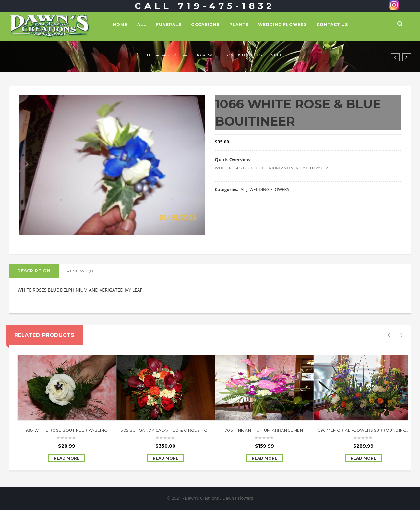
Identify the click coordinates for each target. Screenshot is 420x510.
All (142, 25)
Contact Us (332, 25)
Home (120, 25)
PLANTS (239, 25)
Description (34, 271)
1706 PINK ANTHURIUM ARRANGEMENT (264, 430)
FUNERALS (169, 25)
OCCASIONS (205, 25)
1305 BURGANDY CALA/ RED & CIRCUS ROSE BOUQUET (178, 430)
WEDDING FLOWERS (282, 25)
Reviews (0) (81, 271)
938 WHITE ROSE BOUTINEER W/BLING (67, 430)
